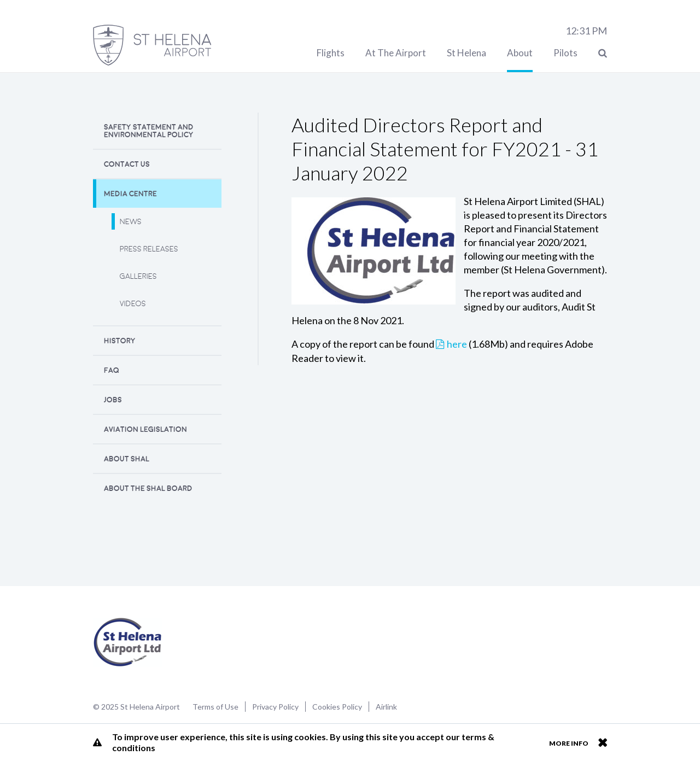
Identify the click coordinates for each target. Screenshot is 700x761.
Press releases (149, 249)
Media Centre (130, 194)
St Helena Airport (128, 642)
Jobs (113, 400)
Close (602, 742)
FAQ (112, 370)
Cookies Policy (337, 707)
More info (569, 743)
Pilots (565, 53)
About (520, 53)
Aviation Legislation (145, 429)
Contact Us (127, 164)
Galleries (138, 276)
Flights (331, 53)
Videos (133, 304)
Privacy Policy (275, 707)
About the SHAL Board (148, 488)
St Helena (466, 53)
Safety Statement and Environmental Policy (149, 131)
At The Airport (396, 53)
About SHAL (127, 459)
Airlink (386, 707)
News (131, 222)
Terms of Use (215, 707)
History (120, 341)
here (457, 344)
